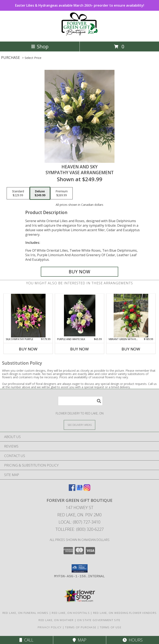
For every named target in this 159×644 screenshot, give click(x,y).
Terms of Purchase (81, 627)
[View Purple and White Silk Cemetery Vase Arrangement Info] (80, 315)
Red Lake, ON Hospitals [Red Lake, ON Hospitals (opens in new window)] (71, 613)
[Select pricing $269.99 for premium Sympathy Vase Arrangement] (62, 193)
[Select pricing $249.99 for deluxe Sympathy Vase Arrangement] (40, 193)
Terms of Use (111, 627)
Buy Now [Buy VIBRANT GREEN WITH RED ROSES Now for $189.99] (131, 349)
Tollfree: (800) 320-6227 (80, 529)
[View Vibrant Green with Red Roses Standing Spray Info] (131, 316)
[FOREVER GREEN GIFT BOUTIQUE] (79, 35)
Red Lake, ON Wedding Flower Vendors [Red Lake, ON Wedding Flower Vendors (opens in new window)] (125, 613)
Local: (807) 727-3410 (79, 522)
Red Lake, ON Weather (56, 620)
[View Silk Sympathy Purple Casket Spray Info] (28, 316)
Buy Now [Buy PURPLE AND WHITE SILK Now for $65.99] (79, 349)
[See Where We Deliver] (79, 425)
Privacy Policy (50, 627)
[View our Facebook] (72, 490)
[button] (80, 568)
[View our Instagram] (87, 490)
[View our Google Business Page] (79, 490)
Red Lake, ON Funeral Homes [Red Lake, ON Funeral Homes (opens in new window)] (25, 613)
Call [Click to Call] (26, 640)
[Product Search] (80, 401)
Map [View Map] (79, 640)
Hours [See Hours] (133, 640)
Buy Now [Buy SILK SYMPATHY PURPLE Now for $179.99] (28, 349)
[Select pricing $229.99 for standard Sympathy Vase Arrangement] (18, 193)
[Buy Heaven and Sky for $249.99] (79, 272)
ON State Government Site (99, 620)
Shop (40, 46)
